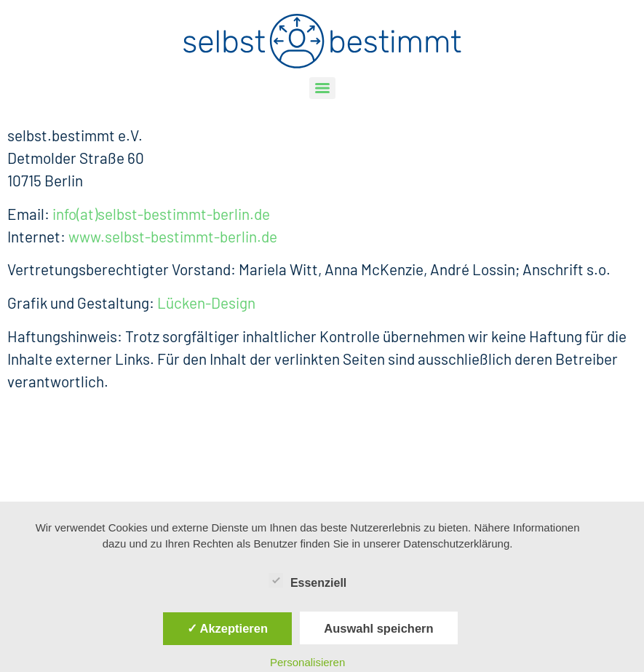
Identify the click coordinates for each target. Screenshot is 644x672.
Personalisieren (307, 662)
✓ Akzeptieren (228, 628)
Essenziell (307, 580)
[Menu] (322, 88)
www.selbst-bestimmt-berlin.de (173, 236)
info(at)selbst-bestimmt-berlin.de (161, 214)
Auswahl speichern (378, 628)
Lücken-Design (206, 303)
